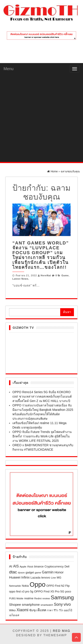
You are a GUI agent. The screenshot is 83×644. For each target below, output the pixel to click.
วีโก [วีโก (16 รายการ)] (61, 610)
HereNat (46, 275)
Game (65, 275)
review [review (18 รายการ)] (46, 598)
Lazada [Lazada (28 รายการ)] (36, 578)
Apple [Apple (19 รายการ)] (23, 567)
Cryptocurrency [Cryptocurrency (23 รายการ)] (54, 566)
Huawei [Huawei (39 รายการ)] (15, 577)
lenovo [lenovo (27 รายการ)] (46, 578)
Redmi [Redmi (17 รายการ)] (38, 598)
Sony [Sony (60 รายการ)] (58, 604)
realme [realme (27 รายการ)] (29, 598)
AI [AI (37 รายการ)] (11, 566)
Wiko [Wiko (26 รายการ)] (12, 610)
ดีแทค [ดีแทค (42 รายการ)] (42, 610)
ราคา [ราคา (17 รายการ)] (50, 610)
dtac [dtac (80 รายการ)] (13, 572)
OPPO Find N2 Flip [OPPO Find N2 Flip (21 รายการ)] (58, 586)
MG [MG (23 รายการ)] (59, 578)
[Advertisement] (41, 118)
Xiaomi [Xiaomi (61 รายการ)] (23, 610)
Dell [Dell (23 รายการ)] (67, 566)
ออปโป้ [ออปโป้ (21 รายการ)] (68, 610)
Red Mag (62, 631)
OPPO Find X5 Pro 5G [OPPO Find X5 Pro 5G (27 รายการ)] (49, 591)
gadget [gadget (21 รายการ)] (30, 573)
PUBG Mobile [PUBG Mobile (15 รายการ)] (16, 598)
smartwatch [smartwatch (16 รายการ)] (47, 605)
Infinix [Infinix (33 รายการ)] (25, 577)
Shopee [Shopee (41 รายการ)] (15, 605)
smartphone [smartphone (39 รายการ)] (31, 605)
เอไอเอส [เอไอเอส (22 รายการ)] (14, 615)
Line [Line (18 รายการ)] (54, 578)
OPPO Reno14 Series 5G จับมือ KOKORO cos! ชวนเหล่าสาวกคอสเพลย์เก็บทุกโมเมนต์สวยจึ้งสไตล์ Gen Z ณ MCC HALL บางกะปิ (42, 396)
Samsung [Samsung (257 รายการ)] (62, 597)
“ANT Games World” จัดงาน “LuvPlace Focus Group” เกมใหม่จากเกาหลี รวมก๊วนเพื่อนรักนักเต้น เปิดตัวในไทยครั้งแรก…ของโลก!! (41, 255)
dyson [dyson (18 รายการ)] (21, 572)
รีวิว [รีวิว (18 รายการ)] (56, 610)
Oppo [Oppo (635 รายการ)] (38, 584)
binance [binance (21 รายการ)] (39, 567)
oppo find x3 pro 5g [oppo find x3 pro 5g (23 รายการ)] (21, 591)
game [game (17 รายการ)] (38, 573)
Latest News (20, 279)
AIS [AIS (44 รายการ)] (16, 566)
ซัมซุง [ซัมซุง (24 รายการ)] (33, 610)
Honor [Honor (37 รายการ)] (59, 572)
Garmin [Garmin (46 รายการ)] (48, 572)
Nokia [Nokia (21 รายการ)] (25, 586)
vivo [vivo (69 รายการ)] (67, 604)
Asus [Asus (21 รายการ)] (30, 567)
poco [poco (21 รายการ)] (68, 592)
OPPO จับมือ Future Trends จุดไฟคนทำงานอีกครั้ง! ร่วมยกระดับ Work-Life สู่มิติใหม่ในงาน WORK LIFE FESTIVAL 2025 (42, 436)
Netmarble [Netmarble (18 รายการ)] (15, 586)
